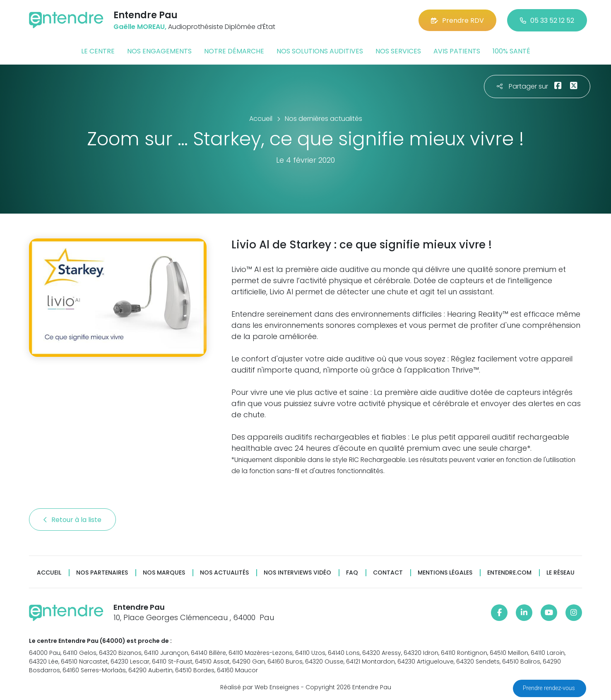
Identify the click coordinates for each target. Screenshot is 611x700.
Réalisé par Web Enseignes (260, 687)
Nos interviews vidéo (297, 573)
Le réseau (560, 573)
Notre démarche (234, 51)
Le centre (98, 51)
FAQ (352, 573)
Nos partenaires (102, 573)
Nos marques (164, 573)
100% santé (511, 51)
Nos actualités (224, 573)
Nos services (398, 51)
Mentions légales (445, 573)
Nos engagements (159, 51)
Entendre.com (509, 573)
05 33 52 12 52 (547, 20)
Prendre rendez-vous (550, 688)
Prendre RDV (457, 20)
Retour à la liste (72, 520)
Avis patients (457, 51)
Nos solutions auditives (320, 51)
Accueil (49, 573)
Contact (388, 573)
